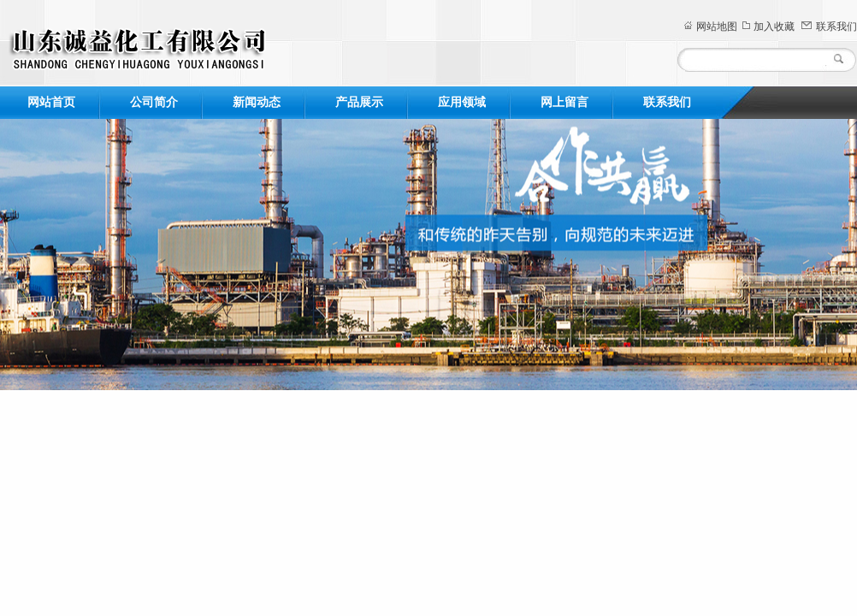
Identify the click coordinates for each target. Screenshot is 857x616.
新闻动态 (257, 102)
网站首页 (51, 102)
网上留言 (564, 102)
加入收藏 (774, 27)
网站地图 (717, 27)
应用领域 (462, 102)
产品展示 (359, 102)
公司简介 (154, 102)
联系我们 (836, 27)
